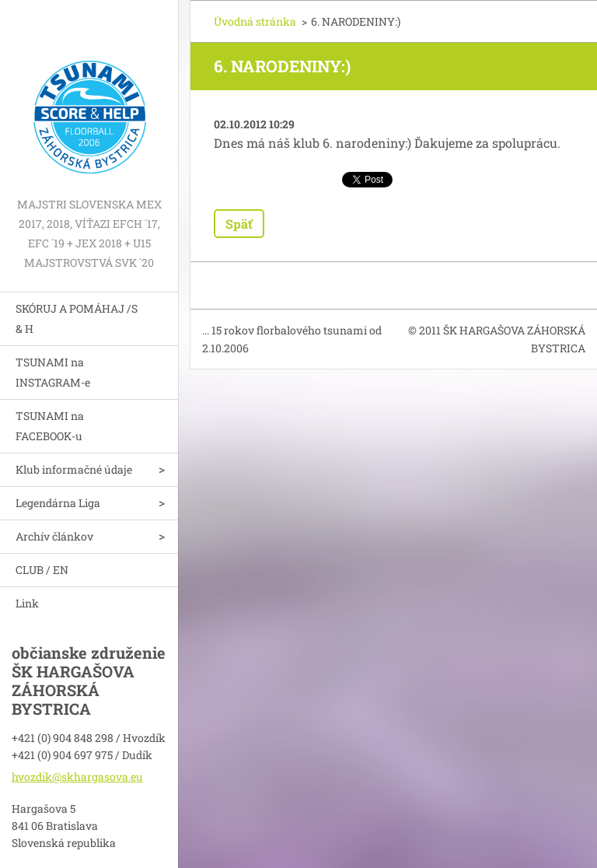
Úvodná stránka (255, 21)
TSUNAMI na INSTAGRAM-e (53, 372)
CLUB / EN (42, 570)
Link (27, 603)
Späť (239, 224)
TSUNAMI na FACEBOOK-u (50, 426)
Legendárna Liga (58, 503)
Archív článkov (54, 536)
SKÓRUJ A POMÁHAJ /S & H (77, 318)
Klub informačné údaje (74, 469)
